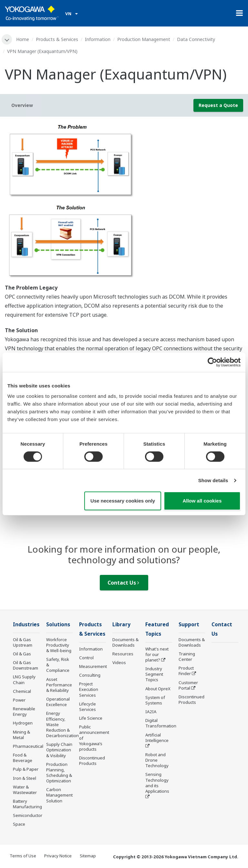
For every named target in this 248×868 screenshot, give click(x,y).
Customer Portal (188, 685)
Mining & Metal (21, 735)
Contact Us (123, 583)
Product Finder (186, 671)
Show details (213, 480)
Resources (123, 654)
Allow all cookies (202, 501)
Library (121, 625)
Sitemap (88, 856)
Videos (119, 662)
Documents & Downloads (125, 642)
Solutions (58, 625)
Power (19, 700)
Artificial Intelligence (157, 738)
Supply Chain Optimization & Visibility (59, 750)
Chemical (22, 691)
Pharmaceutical (28, 746)
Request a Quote (218, 105)
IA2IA (151, 712)
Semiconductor (28, 815)
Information (98, 39)
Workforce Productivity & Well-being (59, 645)
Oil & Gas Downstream (26, 665)
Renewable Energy (24, 711)
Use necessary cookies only (123, 501)
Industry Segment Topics (154, 674)
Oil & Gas (22, 654)
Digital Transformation (161, 723)
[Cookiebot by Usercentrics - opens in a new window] (212, 362)
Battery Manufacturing (27, 804)
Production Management (144, 39)
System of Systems (155, 700)
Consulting (90, 675)
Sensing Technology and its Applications (157, 783)
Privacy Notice (58, 856)
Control (86, 658)
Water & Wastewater (25, 790)
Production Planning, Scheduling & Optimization (59, 773)
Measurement (93, 666)
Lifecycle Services (88, 707)
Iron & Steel (25, 778)
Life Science (91, 718)
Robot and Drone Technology (157, 760)
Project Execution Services (89, 689)
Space (19, 824)
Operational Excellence (58, 702)
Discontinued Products (92, 761)
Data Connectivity (196, 39)
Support (189, 625)
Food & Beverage (23, 758)
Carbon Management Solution (59, 795)
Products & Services (57, 39)
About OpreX (158, 689)
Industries (26, 625)
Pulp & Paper (26, 769)
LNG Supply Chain (24, 679)
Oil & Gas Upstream (23, 642)
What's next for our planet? (157, 654)
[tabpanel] (124, 202)
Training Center (187, 656)
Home (23, 39)
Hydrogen (23, 723)
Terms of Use (23, 856)
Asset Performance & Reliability (59, 685)
